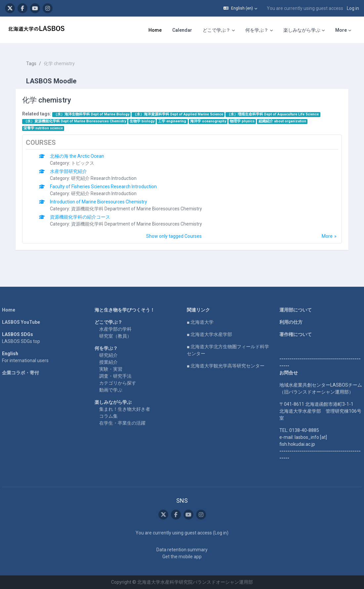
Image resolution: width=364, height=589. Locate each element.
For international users (28, 354)
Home (12, 303)
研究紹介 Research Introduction (107, 174)
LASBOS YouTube (24, 315)
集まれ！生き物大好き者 (126, 402)
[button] (240, 8)
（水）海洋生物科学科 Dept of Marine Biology (94, 110)
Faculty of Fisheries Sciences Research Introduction (107, 183)
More (324, 232)
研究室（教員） (117, 329)
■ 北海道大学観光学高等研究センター (226, 359)
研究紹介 (110, 348)
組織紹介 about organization (285, 117)
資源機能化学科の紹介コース (83, 213)
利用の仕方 (290, 315)
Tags (34, 60)
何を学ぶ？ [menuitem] (257, 30)
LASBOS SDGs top (24, 334)
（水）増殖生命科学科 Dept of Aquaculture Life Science (276, 110)
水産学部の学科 (117, 322)
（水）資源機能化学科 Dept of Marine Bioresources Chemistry (78, 117)
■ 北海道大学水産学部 (210, 327)
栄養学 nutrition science (46, 124)
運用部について (294, 303)
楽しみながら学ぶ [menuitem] (302, 30)
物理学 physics (245, 117)
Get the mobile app (182, 557)
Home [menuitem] (155, 30)
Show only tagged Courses (174, 232)
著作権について (294, 327)
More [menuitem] (341, 30)
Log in (353, 8)
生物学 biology (145, 117)
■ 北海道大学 (201, 315)
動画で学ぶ (112, 383)
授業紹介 (110, 355)
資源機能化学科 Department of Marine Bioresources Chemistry (140, 205)
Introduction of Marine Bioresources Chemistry (102, 198)
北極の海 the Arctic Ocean (80, 152)
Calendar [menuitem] (182, 30)
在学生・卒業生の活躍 (124, 416)
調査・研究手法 (117, 369)
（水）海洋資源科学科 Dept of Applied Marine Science (181, 110)
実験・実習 (112, 362)
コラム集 (110, 409)
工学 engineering (175, 117)
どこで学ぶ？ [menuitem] (217, 30)
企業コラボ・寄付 (23, 366)
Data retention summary (182, 550)
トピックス (86, 159)
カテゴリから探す (119, 376)
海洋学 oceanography (211, 117)
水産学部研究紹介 (72, 167)
